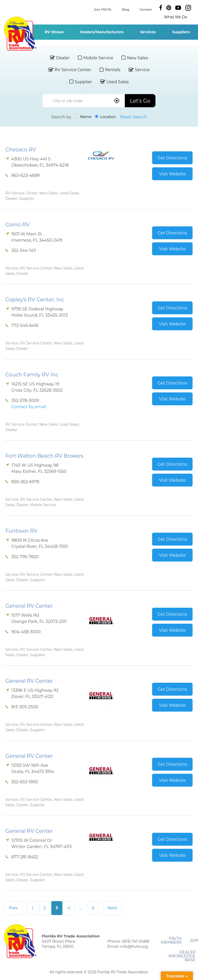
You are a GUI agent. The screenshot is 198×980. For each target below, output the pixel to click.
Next (113, 908)
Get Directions (172, 158)
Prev (13, 908)
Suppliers (181, 32)
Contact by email (29, 407)
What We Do (176, 17)
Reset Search (134, 117)
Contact (146, 9)
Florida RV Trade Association (20, 34)
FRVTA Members (171, 940)
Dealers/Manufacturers (102, 32)
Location (105, 117)
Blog (126, 9)
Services (148, 32)
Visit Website (172, 174)
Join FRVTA (103, 9)
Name (83, 117)
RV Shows (54, 32)
